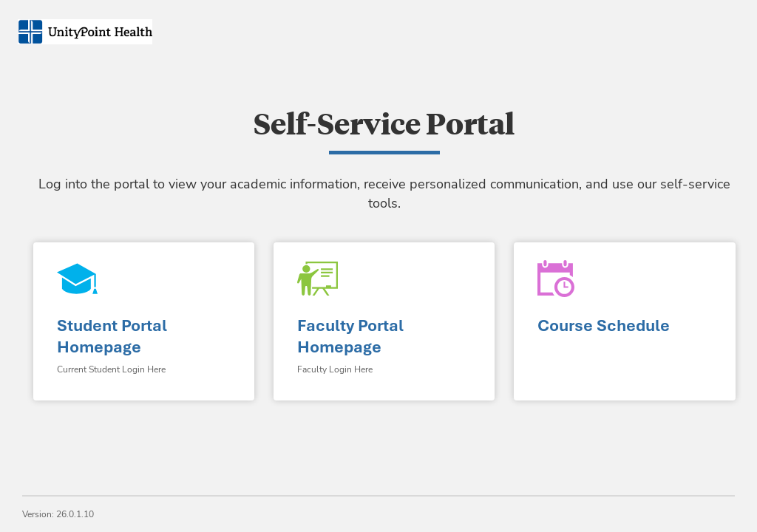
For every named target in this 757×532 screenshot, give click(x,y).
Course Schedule (604, 325)
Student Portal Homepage (112, 336)
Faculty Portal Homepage (350, 336)
